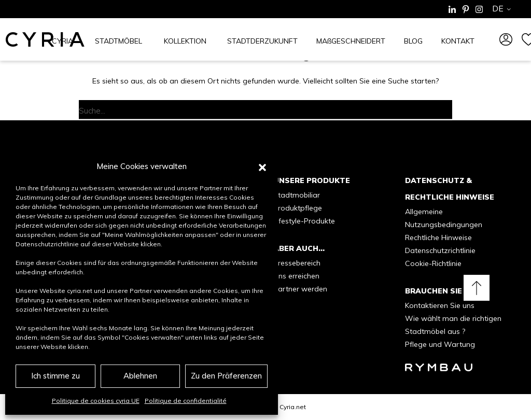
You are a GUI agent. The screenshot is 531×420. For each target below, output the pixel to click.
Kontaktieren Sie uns (440, 305)
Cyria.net (293, 407)
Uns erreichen (296, 276)
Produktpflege (298, 208)
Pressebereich (297, 263)
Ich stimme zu (55, 376)
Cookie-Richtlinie (433, 263)
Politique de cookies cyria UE (96, 401)
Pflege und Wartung (440, 344)
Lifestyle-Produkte (304, 221)
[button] (262, 166)
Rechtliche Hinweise (438, 237)
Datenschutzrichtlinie (440, 250)
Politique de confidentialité (186, 401)
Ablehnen (140, 376)
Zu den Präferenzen (226, 376)
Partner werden (300, 289)
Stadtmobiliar (297, 195)
